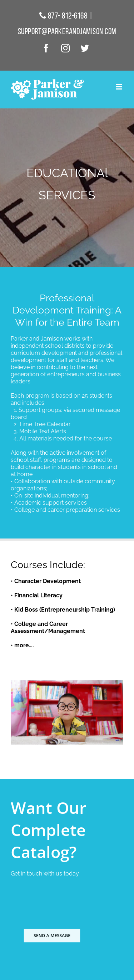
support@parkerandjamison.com (67, 32)
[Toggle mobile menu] (120, 87)
